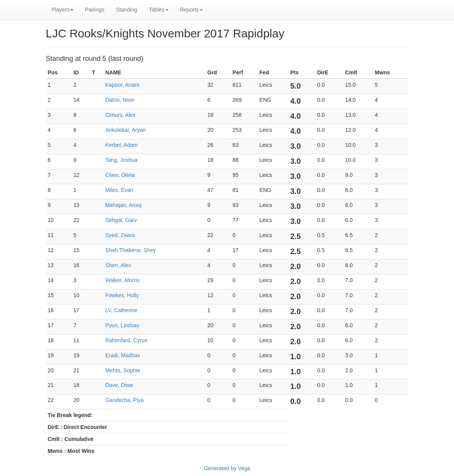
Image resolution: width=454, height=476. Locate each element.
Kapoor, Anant (122, 85)
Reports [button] (192, 10)
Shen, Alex (118, 265)
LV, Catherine (121, 310)
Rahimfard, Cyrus (126, 340)
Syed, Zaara (120, 235)
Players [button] (63, 10)
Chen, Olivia (120, 175)
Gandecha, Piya (125, 400)
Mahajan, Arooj (123, 205)
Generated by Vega (227, 468)
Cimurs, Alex (121, 115)
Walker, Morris (122, 280)
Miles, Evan (119, 190)
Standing (127, 10)
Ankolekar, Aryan (126, 130)
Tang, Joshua (121, 160)
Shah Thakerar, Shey (131, 250)
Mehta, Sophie (123, 370)
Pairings (95, 10)
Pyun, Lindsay (122, 325)
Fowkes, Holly (122, 295)
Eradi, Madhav (123, 355)
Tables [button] (159, 10)
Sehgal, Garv (121, 220)
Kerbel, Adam (122, 145)
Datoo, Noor (120, 100)
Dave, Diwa (119, 385)
